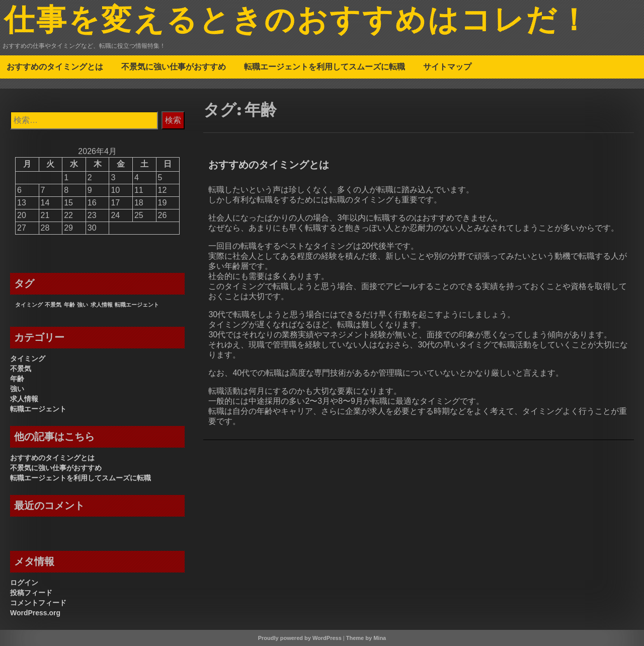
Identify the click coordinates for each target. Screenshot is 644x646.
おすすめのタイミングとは (55, 66)
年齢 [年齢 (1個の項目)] (69, 305)
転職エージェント (38, 409)
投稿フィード (31, 593)
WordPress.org (35, 613)
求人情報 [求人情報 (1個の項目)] (102, 305)
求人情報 (24, 399)
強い (17, 389)
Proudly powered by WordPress (300, 638)
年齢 (17, 379)
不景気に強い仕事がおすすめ (174, 66)
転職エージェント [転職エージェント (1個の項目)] (137, 305)
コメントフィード (38, 603)
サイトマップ (447, 66)
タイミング (28, 358)
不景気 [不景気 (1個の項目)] (53, 305)
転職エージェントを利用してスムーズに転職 (325, 66)
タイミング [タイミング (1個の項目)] (29, 305)
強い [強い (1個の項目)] (83, 305)
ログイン (24, 583)
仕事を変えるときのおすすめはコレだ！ (297, 22)
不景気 (21, 369)
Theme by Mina (366, 638)
